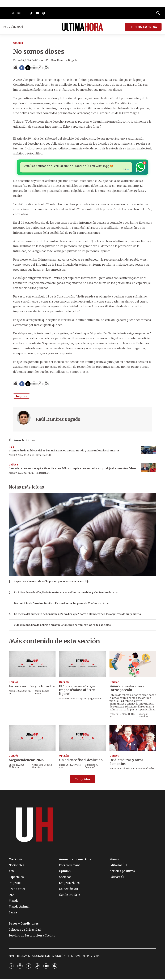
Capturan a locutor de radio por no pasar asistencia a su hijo (52, 583)
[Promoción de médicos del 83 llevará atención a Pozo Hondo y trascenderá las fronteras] (149, 451)
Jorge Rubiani (95, 699)
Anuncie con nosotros (75, 860)
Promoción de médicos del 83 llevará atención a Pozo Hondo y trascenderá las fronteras (64, 452)
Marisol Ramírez (144, 716)
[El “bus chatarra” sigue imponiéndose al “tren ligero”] (82, 665)
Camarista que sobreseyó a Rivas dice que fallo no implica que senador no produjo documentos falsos (72, 469)
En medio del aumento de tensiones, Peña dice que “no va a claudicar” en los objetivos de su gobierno (77, 615)
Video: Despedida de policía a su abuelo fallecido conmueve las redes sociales (62, 626)
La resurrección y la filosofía (32, 687)
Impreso (22, 397)
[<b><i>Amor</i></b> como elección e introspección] (133, 665)
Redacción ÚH (44, 456)
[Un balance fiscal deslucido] (82, 739)
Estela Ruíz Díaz (146, 769)
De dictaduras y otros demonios (126, 763)
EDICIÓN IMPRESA (143, 27)
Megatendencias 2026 (26, 761)
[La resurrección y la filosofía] (32, 665)
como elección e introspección (127, 689)
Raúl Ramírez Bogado (58, 420)
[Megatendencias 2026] (32, 739)
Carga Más (82, 780)
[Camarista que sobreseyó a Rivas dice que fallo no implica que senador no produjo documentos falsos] (149, 469)
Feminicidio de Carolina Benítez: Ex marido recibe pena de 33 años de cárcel (62, 604)
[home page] (82, 27)
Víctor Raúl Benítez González (42, 767)
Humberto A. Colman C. (91, 767)
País (11, 448)
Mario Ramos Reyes (42, 693)
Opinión (18, 43)
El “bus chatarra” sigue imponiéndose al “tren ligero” (77, 691)
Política (13, 466)
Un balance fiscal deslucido (81, 761)
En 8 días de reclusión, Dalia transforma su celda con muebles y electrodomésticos (66, 593)
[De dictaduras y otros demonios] (133, 739)
